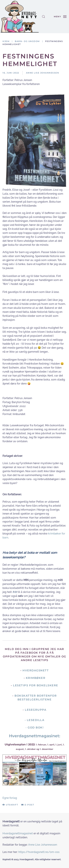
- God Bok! (34, 728)
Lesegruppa (36, 710)
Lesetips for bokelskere (36, 685)
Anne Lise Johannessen (43, 845)
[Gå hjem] (20, 17)
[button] (43, 17)
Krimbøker (36, 678)
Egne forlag (10, 798)
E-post (28, 805)
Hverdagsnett (36, 670)
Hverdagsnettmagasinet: (35, 736)
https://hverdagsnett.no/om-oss (39, 852)
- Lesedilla (35, 720)
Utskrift (10, 805)
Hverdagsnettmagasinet (18, 833)
